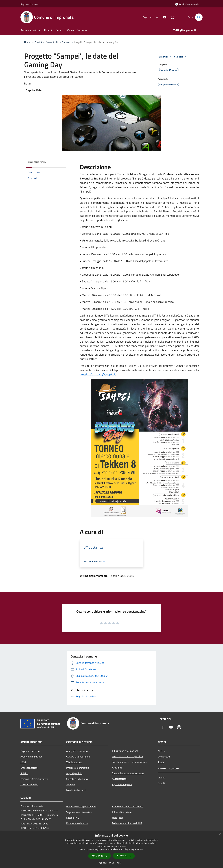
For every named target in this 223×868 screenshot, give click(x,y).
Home (27, 42)
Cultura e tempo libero (78, 757)
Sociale (66, 42)
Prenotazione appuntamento (81, 806)
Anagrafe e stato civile (78, 751)
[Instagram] (171, 17)
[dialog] (111, 849)
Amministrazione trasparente (128, 806)
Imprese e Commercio (78, 768)
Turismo (70, 784)
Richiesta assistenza (77, 823)
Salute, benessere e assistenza (128, 773)
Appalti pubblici (74, 773)
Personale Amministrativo (34, 779)
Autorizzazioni (120, 779)
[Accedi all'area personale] (187, 4)
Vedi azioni (181, 57)
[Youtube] (164, 17)
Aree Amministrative (31, 757)
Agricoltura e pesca (122, 784)
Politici (24, 773)
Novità (38, 42)
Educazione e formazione (125, 751)
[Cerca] (199, 17)
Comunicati (52, 42)
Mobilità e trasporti (76, 790)
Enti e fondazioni (29, 768)
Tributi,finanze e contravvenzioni (129, 762)
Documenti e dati (29, 784)
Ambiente (117, 768)
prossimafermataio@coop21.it (98, 374)
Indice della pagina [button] (37, 162)
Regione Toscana (29, 4)
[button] (111, 863)
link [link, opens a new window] (141, 849)
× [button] (220, 834)
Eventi (161, 783)
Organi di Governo (30, 751)
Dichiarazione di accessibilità (127, 823)
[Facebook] (156, 17)
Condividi (165, 57)
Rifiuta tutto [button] (124, 856)
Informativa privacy (122, 812)
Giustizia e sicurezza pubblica (127, 756)
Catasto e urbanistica (77, 779)
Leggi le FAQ (73, 818)
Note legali (118, 818)
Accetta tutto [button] (100, 856)
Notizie (162, 751)
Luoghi (162, 777)
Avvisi (161, 762)
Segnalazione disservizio (79, 812)
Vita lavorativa (74, 762)
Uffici (23, 762)
